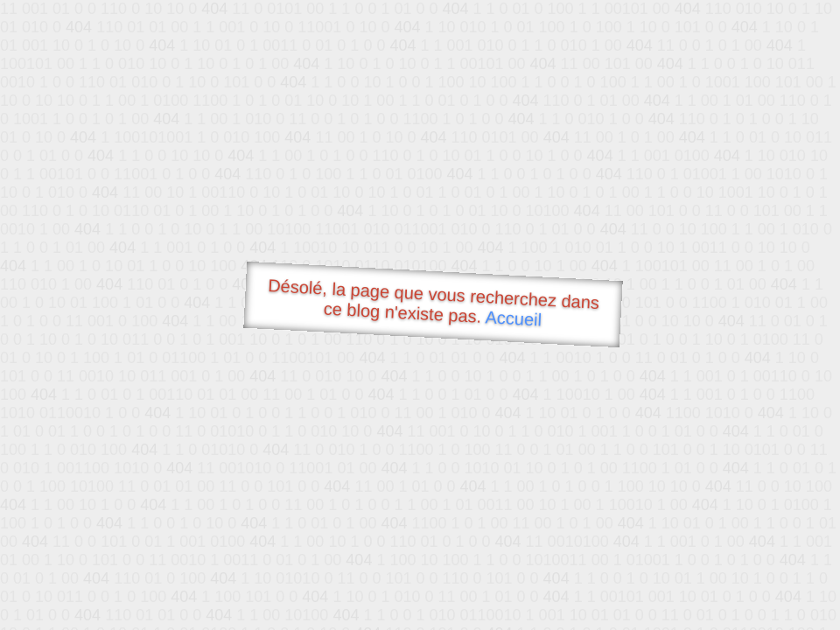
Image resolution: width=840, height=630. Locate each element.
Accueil (514, 318)
